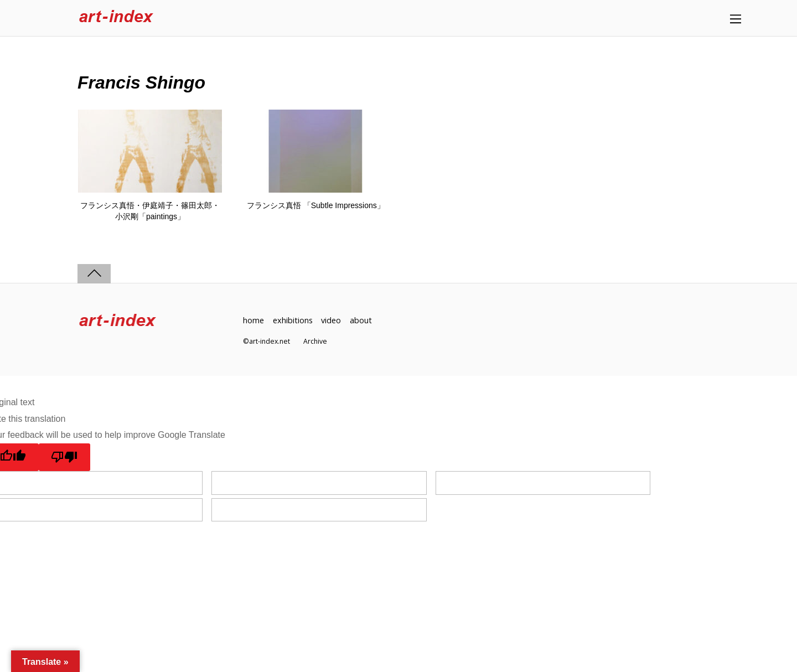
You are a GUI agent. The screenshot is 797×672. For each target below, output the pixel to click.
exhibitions (293, 320)
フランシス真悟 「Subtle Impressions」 (316, 205)
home (253, 320)
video (331, 320)
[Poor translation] (64, 457)
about (361, 320)
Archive (315, 341)
